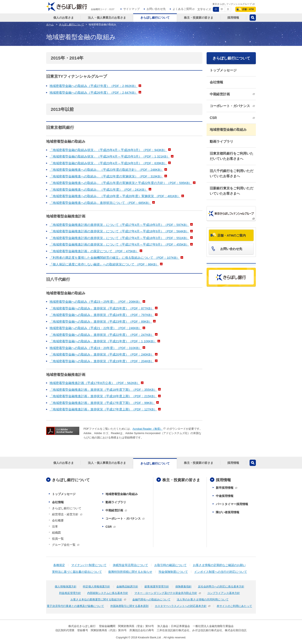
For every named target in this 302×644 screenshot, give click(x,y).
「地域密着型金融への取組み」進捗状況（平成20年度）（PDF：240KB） (102, 354)
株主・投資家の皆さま (181, 480)
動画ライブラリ (221, 142)
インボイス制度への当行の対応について (221, 572)
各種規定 (59, 565)
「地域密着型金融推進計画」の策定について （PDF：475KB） (94, 251)
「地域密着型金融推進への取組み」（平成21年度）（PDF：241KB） (98, 189)
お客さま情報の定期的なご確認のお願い (219, 565)
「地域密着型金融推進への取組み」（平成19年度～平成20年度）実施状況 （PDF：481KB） (115, 196)
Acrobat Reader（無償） (148, 429)
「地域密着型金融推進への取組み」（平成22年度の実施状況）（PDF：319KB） (106, 176)
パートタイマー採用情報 (232, 504)
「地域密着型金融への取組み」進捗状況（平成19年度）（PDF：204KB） (102, 361)
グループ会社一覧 (64, 545)
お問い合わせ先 (156, 9)
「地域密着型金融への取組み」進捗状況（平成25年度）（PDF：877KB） (102, 308)
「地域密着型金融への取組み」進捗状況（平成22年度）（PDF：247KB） (102, 335)
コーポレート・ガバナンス (230, 106)
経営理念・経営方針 (65, 514)
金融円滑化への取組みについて (151, 599)
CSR (213, 118)
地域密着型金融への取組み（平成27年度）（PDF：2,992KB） (93, 86)
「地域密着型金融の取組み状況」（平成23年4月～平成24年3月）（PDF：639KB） (108, 163)
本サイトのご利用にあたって (234, 606)
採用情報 (223, 480)
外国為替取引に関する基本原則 (129, 606)
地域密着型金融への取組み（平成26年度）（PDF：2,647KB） (93, 92)
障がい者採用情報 (228, 512)
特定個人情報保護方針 (96, 586)
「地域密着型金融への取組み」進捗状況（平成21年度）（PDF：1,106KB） (103, 341)
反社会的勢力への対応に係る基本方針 (221, 586)
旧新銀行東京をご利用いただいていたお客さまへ (232, 191)
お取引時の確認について (171, 565)
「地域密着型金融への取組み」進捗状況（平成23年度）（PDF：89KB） (101, 321)
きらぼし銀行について (231, 58)
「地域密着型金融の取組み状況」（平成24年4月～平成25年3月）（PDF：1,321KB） (110, 156)
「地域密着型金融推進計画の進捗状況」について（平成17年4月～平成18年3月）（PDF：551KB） (119, 238)
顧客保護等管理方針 (157, 586)
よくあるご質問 (182, 9)
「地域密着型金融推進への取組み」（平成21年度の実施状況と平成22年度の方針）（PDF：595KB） (121, 183)
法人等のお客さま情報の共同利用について (203, 599)
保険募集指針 (184, 586)
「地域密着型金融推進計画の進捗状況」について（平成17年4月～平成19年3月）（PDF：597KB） (119, 225)
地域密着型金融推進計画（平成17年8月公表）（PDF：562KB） (95, 383)
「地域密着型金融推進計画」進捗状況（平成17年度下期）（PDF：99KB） (102, 403)
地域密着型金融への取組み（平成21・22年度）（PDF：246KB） (95, 328)
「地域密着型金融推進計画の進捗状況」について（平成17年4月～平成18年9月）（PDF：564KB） (119, 231)
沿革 (55, 526)
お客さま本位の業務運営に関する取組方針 (96, 599)
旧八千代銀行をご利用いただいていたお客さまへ (232, 174)
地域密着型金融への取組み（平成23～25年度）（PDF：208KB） (95, 302)
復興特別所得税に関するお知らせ (130, 572)
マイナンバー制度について (89, 565)
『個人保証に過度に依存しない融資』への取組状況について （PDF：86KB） (104, 264)
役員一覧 (58, 539)
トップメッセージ (223, 70)
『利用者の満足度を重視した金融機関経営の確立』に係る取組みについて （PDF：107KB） (114, 258)
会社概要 (58, 520)
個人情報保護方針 (66, 586)
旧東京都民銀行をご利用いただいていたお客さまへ (232, 156)
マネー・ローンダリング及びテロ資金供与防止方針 (166, 593)
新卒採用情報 (225, 488)
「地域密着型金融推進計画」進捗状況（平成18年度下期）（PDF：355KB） (103, 390)
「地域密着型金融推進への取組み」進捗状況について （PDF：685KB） (100, 203)
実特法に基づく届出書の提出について (77, 572)
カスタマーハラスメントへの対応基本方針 (181, 606)
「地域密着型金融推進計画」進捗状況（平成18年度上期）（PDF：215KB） (103, 396)
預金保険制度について (173, 572)
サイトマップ (131, 9)
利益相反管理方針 (70, 593)
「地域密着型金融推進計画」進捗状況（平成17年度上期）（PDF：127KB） (103, 409)
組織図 (56, 533)
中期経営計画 (220, 94)
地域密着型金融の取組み (228, 130)
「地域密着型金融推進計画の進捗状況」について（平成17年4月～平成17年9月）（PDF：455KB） (119, 244)
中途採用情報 (225, 496)
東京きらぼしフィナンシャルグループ (232, 4)
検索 (253, 18)
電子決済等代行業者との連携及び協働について (75, 606)
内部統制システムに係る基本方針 (108, 593)
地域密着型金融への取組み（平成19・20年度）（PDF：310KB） (95, 348)
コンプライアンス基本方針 (224, 593)
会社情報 (216, 82)
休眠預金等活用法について (130, 565)
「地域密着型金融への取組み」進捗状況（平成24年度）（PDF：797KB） (102, 315)
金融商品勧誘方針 (127, 586)
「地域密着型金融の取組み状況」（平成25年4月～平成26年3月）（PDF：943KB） (108, 150)
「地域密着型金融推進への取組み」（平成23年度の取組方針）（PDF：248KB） (106, 170)
